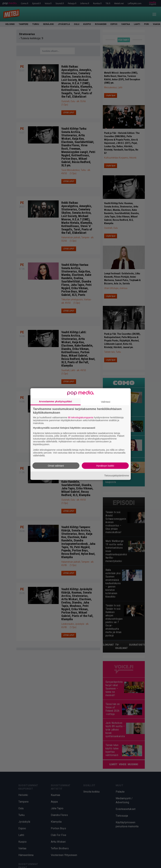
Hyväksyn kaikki (105, 465)
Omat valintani (56, 465)
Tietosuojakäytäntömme (117, 476)
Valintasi (106, 402)
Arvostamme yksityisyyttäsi (56, 401)
